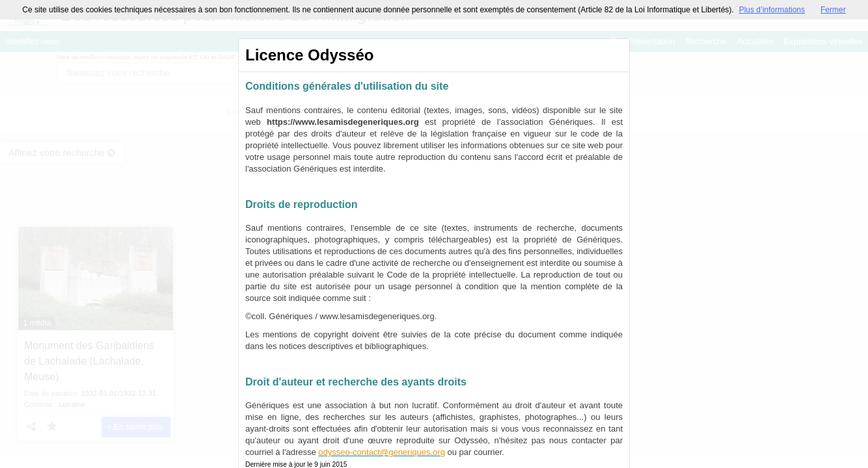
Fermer (833, 10)
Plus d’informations (772, 10)
